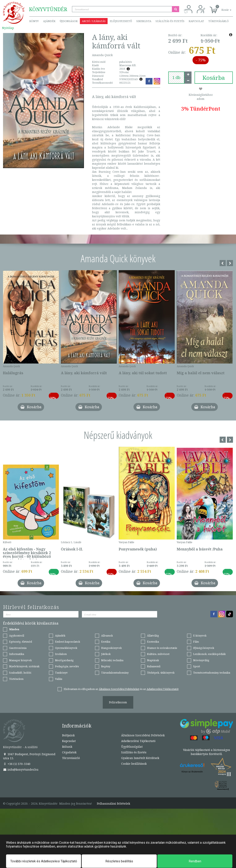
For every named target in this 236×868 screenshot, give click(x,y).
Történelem (16, 679)
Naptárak (153, 660)
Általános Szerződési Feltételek (143, 735)
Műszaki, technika (112, 660)
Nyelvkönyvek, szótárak (24, 666)
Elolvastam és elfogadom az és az (121, 689)
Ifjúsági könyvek (204, 648)
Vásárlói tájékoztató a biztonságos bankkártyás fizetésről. (206, 752)
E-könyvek (200, 636)
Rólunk (67, 747)
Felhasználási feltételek (113, 804)
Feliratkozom (118, 702)
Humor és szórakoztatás (162, 648)
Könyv (34, 21)
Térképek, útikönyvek (161, 673)
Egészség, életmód (21, 642)
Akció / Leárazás (94, 21)
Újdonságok (69, 21)
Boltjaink (68, 735)
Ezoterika (153, 642)
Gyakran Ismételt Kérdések (140, 758)
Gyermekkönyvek (66, 648)
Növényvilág (201, 660)
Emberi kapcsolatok (68, 642)
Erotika (106, 642)
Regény (106, 666)
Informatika (17, 654)
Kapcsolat (196, 21)
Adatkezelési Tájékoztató (138, 741)
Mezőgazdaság (64, 660)
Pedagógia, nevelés (67, 666)
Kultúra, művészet (158, 654)
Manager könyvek (20, 660)
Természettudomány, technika (212, 673)
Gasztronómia (18, 648)
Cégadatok (69, 752)
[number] (176, 78)
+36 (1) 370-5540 (17, 764)
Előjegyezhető (121, 21)
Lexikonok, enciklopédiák (209, 654)
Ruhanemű (154, 666)
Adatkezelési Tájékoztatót (163, 689)
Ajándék (49, 21)
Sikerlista (144, 21)
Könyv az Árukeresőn (192, 772)
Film (196, 642)
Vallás (59, 679)
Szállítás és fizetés (170, 21)
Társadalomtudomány (115, 673)
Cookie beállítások (134, 764)
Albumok (107, 636)
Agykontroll (17, 636)
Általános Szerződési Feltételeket (119, 689)
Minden (14, 629)
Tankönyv (61, 673)
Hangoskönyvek (111, 648)
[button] (222, 8)
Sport (197, 666)
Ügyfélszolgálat (132, 747)
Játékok (106, 654)
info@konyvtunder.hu (21, 769)
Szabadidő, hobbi (20, 673)
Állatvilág (153, 636)
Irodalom (61, 654)
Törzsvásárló (219, 21)
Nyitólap (8, 28)
